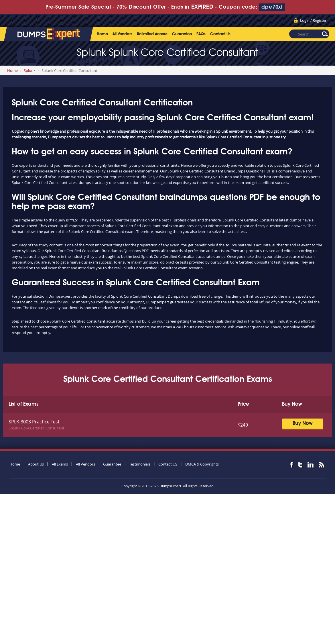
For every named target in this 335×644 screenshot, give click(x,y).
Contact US (168, 464)
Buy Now (303, 423)
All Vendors (122, 34)
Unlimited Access (152, 34)
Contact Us (220, 34)
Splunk (30, 70)
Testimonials (140, 464)
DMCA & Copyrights (202, 464)
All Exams (60, 464)
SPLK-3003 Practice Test (34, 422)
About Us (36, 464)
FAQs (201, 34)
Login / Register (313, 20)
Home (102, 34)
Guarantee (182, 34)
